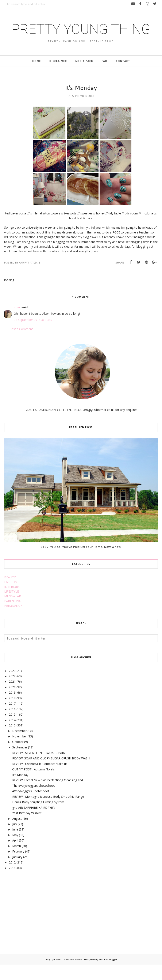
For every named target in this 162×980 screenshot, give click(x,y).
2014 (12, 735)
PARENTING (13, 616)
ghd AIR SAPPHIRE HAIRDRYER (33, 823)
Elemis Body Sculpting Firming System (38, 817)
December (19, 746)
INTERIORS (12, 602)
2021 (12, 697)
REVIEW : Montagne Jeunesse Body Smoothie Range (48, 812)
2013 (12, 741)
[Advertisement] (36, 923)
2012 (12, 878)
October (18, 757)
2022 (12, 691)
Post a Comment (21, 344)
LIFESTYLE (11, 607)
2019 (12, 708)
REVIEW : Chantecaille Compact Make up (40, 779)
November (20, 752)
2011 (12, 883)
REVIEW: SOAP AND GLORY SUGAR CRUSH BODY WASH (51, 774)
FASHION (11, 597)
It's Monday (20, 790)
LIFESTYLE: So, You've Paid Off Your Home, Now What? (81, 562)
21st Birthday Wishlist (27, 828)
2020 (12, 702)
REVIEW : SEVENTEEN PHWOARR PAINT (40, 768)
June (15, 845)
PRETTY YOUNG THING (81, 36)
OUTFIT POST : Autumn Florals (33, 784)
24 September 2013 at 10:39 (33, 335)
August (17, 834)
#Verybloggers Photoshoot (31, 806)
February (18, 867)
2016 (12, 724)
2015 (12, 730)
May (15, 850)
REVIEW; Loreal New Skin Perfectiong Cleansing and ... (49, 795)
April (15, 856)
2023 (12, 686)
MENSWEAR (13, 611)
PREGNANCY (13, 621)
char (17, 323)
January (17, 872)
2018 (12, 713)
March (17, 861)
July (15, 839)
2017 (12, 719)
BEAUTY (10, 593)
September (20, 763)
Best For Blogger (108, 975)
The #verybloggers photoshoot (34, 801)
